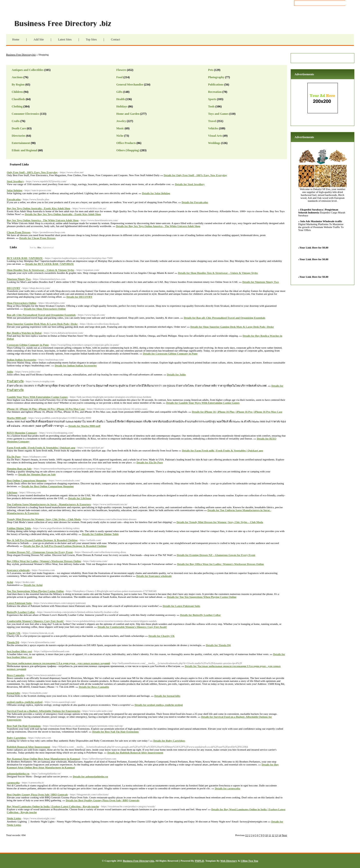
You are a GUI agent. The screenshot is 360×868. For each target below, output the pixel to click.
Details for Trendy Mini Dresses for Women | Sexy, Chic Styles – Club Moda (220, 522)
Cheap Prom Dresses (19, 232)
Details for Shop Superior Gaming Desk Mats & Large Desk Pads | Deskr (232, 327)
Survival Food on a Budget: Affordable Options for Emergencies (44, 711)
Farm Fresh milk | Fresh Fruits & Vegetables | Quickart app (41, 448)
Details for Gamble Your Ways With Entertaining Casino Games (203, 403)
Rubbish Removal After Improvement (28, 747)
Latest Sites (65, 39)
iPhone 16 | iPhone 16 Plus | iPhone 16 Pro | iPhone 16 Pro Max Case (46, 409)
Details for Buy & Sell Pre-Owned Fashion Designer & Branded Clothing (65, 546)
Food (120, 77)
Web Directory (229, 861)
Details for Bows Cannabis (94, 687)
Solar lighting (15, 190)
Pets (211, 70)
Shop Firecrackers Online (22, 303)
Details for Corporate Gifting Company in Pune (170, 353)
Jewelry (121, 121)
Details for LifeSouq (80, 498)
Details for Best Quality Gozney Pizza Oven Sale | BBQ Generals (102, 800)
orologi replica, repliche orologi (25, 702)
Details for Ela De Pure (149, 462)
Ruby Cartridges (16, 738)
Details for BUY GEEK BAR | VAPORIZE (50, 264)
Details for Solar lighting (156, 193)
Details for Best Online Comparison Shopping (48, 486)
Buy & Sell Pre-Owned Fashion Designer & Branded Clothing (42, 540)
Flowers (121, 70)
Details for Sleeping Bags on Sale (37, 474)
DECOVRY (14, 288)
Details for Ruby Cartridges (169, 741)
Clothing (17, 106)
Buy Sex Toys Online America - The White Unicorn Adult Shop (43, 220)
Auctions (17, 77)
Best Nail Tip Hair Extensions (24, 726)
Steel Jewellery (15, 181)
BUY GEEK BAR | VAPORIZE (25, 258)
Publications (216, 85)
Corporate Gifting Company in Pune (28, 345)
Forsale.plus (14, 199)
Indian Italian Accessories (22, 360)
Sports (212, 99)
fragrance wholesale (18, 570)
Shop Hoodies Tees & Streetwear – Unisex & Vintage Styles (41, 270)
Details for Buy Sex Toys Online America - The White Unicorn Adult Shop (158, 226)
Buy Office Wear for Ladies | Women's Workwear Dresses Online (44, 561)
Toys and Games (218, 114)
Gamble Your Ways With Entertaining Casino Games (37, 397)
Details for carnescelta (227, 788)
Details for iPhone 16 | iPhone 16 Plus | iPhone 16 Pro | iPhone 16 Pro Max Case (237, 412)
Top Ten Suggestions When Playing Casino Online (35, 591)
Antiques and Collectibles (28, 70)
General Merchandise (130, 85)
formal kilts (14, 693)
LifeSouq (12, 492)
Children (17, 92)
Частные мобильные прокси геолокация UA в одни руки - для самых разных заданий (58, 663)
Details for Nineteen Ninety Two (261, 282)
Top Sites (91, 39)
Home (16, 39)
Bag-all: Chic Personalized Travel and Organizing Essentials (41, 315)
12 (273, 835)
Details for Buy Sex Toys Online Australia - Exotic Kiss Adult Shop (63, 214)
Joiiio (10, 372)
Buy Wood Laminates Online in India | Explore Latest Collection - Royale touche (53, 806)
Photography (216, 77)
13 (276, 835)
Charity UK (14, 633)
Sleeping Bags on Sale (19, 468)
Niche (120, 136)
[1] (247, 835)
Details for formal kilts (167, 696)
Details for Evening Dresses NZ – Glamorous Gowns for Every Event (216, 555)
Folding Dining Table (19, 528)
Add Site (39, 39)
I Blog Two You (249, 861)
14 (280, 835)
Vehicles (213, 128)
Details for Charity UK (162, 636)
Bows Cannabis (16, 675)
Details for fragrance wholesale (154, 576)
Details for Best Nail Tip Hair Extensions (115, 732)
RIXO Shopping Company (22, 433)
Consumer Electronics (25, 114)
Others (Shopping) (128, 150)
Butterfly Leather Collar (21, 612)
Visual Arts (215, 136)
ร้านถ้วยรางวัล (15, 381)
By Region (18, 85)
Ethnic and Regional (24, 150)
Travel (212, 121)
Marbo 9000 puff (16, 418)
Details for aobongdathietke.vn (90, 776)
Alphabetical (48, 248)
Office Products (126, 143)
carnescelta (13, 782)
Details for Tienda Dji (218, 645)
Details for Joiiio (176, 374)
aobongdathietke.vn (18, 773)
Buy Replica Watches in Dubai (24, 333)
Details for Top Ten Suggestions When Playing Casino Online (202, 597)
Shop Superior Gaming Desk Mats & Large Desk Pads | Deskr (42, 324)
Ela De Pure (14, 457)
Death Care (19, 128)
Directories (18, 136)
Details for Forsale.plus (195, 202)
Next (284, 835)
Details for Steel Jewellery (190, 184)
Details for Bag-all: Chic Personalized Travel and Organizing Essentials (225, 318)
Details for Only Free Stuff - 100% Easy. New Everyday (195, 175)
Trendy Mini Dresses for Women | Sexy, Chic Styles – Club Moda (44, 519)
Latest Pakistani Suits (19, 603)
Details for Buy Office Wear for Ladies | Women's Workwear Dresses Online (220, 564)
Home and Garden (128, 114)
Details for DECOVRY (79, 297)
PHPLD (199, 861)
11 (270, 835)
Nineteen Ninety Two (19, 279)
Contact (115, 39)
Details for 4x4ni (33, 585)
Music (120, 128)
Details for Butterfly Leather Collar (200, 615)
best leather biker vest (19, 651)
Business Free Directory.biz (66, 23)
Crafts (16, 121)
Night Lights (14, 818)
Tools (211, 106)
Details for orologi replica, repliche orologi (159, 705)
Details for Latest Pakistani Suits (181, 606)
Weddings (214, 143)
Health (121, 99)
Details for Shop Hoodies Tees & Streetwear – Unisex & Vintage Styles (218, 273)
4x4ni (10, 582)
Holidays (122, 106)
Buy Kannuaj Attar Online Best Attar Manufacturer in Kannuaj (43, 759)
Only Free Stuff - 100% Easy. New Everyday (32, 172)
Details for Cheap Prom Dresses (37, 238)
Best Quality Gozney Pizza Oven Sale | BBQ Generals (37, 794)
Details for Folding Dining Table (100, 534)
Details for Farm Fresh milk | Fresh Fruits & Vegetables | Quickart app (223, 450)
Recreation (215, 92)
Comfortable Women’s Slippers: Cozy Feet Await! (35, 621)
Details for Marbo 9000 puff (84, 426)
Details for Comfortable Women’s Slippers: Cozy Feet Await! (132, 627)
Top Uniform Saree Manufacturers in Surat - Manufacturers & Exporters (49, 504)
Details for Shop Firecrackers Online (45, 309)
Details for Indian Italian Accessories (76, 365)
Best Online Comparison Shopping (27, 480)
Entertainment (21, 143)
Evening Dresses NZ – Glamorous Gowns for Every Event (40, 552)
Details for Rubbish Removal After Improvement (135, 753)
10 (266, 835)
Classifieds (18, 99)
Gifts (119, 92)
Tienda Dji (13, 642)
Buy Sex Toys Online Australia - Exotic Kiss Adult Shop (39, 208)
